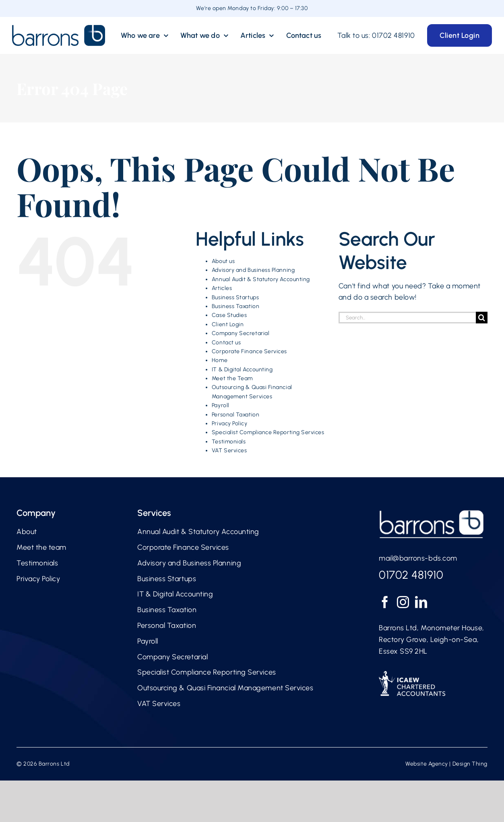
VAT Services (229, 450)
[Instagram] (403, 602)
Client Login (228, 324)
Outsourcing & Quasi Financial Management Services (225, 688)
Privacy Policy (230, 423)
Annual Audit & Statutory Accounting (261, 279)
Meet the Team (232, 378)
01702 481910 (393, 35)
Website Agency (427, 764)
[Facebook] (385, 602)
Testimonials (229, 442)
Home (220, 360)
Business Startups (235, 297)
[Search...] (407, 318)
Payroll (221, 405)
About (27, 532)
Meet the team (41, 547)
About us (223, 261)
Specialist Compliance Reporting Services (268, 432)
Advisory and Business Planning (253, 270)
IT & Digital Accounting (242, 370)
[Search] (482, 318)
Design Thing (470, 764)
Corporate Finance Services (249, 351)
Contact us (226, 343)
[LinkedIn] (421, 602)
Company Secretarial (241, 333)
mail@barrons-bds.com (418, 558)
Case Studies (229, 315)
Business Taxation (235, 306)
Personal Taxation (235, 415)
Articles (222, 288)
